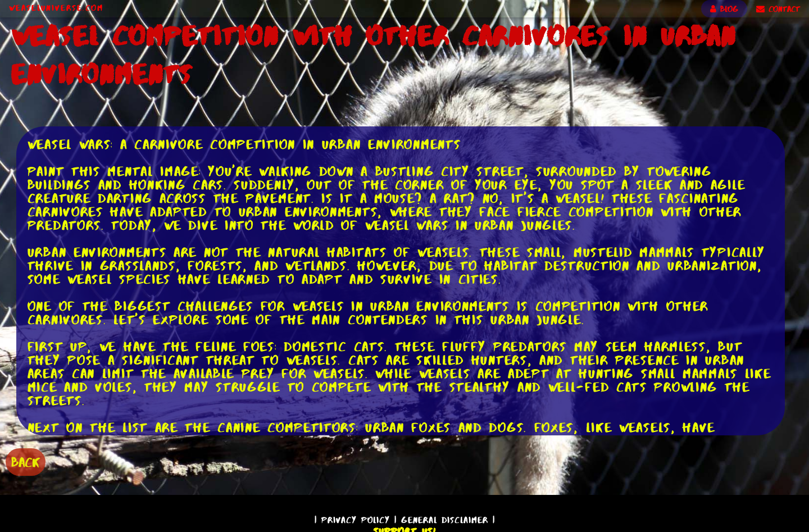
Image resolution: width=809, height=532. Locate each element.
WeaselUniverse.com (56, 8)
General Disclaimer (445, 520)
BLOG (724, 9)
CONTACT (778, 9)
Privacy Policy (356, 520)
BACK (26, 462)
